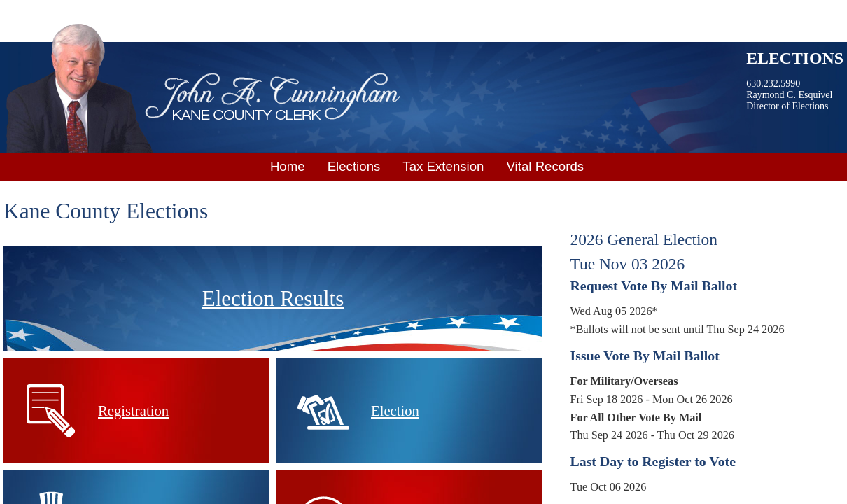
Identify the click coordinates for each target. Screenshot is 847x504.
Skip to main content (52, 9)
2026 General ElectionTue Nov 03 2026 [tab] (644, 252)
